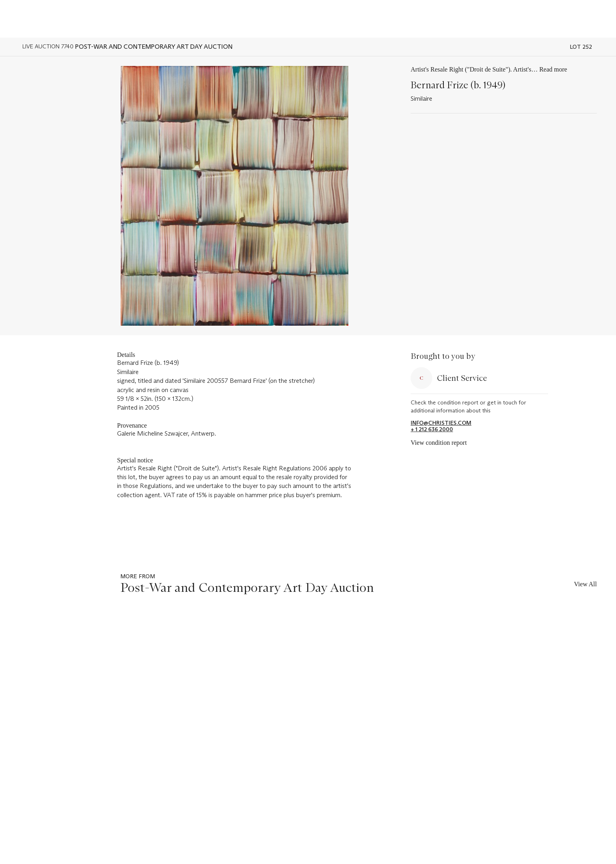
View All (585, 584)
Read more (553, 69)
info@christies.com (441, 423)
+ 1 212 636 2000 (432, 429)
